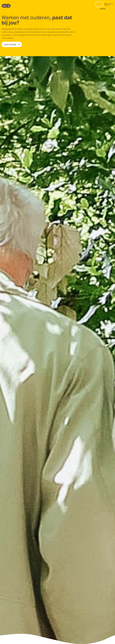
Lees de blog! (12, 44)
